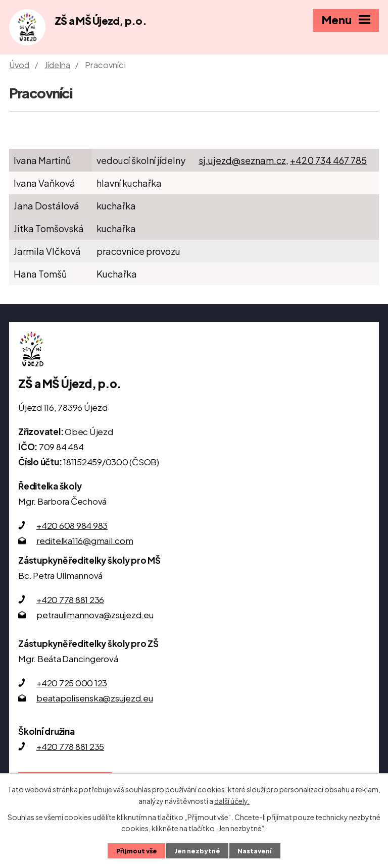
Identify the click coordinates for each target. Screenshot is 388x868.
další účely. (232, 800)
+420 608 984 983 (72, 525)
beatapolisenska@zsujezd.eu (95, 698)
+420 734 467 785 (328, 160)
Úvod (19, 65)
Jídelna (57, 65)
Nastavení (255, 851)
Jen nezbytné (197, 851)
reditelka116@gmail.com (85, 540)
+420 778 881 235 (70, 746)
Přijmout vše (137, 851)
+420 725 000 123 (72, 683)
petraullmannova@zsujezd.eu (95, 615)
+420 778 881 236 (70, 600)
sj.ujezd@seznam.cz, (244, 160)
